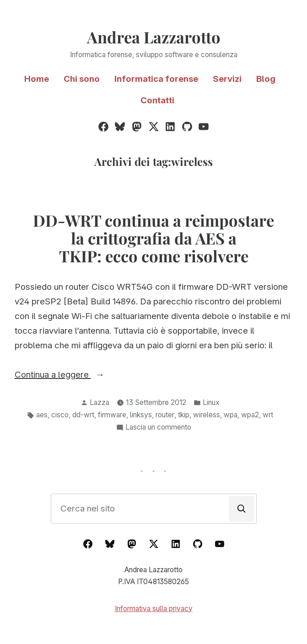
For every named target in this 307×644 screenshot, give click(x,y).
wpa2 (250, 415)
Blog (266, 79)
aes (42, 415)
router (165, 415)
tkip (184, 415)
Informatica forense (156, 79)
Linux (211, 402)
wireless (207, 415)
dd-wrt (83, 415)
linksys (141, 415)
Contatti (157, 100)
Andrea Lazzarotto (154, 37)
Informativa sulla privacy (154, 609)
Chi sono (82, 79)
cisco (60, 415)
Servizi (227, 79)
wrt (268, 415)
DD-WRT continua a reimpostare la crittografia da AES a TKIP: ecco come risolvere (153, 238)
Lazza (100, 402)
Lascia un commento (158, 428)
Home (37, 79)
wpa (231, 415)
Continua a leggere (76, 375)
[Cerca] (242, 509)
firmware (112, 415)
